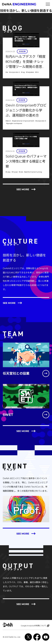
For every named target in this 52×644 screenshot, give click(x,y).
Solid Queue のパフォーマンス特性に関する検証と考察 (26, 161)
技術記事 (22, 51)
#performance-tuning (33, 172)
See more (26, 190)
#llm (37, 72)
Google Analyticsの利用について (33, 626)
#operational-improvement (23, 121)
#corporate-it (14, 72)
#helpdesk (30, 72)
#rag (23, 72)
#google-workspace (14, 123)
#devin (8, 121)
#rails (21, 172)
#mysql (15, 172)
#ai (7, 72)
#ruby (8, 172)
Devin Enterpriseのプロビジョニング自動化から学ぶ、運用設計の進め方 (26, 110)
